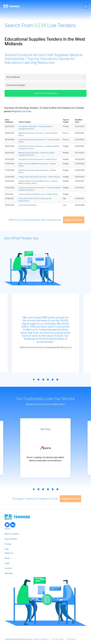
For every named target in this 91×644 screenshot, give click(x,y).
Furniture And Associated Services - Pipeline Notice (38, 194)
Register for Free (21, 111)
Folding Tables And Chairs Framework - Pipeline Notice (39, 177)
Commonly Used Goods (27, 205)
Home (7, 529)
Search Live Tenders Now (45, 93)
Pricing (8, 544)
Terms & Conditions (41, 639)
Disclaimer (72, 639)
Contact (8, 568)
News (7, 558)
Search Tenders (12, 534)
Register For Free (74, 220)
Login (7, 563)
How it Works (11, 539)
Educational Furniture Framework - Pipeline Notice (38, 159)
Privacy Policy (58, 639)
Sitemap (9, 573)
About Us (9, 553)
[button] (34, 380)
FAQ (6, 549)
